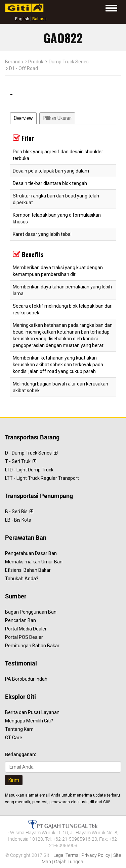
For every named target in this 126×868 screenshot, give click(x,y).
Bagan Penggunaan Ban (31, 612)
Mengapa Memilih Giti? (29, 721)
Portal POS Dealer (24, 637)
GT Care (14, 738)
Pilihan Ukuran (57, 118)
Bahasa (39, 19)
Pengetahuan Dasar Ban (31, 553)
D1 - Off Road (24, 68)
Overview (23, 118)
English (22, 19)
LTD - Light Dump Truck (29, 470)
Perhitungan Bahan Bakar (32, 646)
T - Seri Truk (21, 461)
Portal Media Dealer (26, 629)
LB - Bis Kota (18, 520)
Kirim (14, 780)
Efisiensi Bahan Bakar (28, 570)
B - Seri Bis (19, 511)
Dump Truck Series (69, 62)
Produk (36, 62)
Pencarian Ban (20, 620)
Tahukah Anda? (22, 579)
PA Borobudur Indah (26, 679)
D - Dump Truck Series (31, 453)
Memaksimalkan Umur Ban (34, 562)
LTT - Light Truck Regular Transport (42, 478)
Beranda (14, 62)
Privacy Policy (96, 855)
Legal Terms (66, 855)
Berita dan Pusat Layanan (32, 712)
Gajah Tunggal (69, 861)
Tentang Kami (20, 729)
